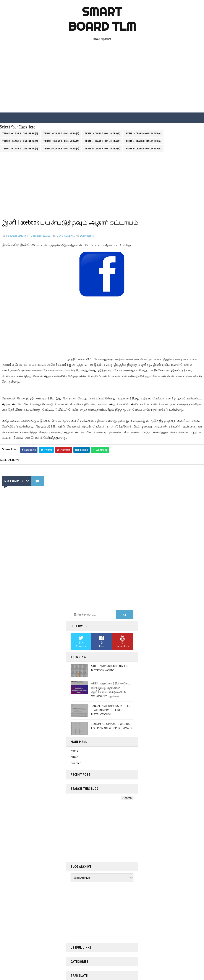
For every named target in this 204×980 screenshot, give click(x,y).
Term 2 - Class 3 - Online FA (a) (61, 148)
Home (74, 750)
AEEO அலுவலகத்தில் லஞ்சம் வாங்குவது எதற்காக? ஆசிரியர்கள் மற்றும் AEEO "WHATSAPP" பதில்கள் (111, 689)
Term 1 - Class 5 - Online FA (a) (20, 140)
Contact (76, 763)
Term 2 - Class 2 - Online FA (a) (20, 148)
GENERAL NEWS (65, 235)
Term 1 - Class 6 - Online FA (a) (61, 140)
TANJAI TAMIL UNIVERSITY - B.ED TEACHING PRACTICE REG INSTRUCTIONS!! (111, 709)
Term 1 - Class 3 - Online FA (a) (102, 133)
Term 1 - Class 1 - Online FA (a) (20, 133)
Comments (87, 235)
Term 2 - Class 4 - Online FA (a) (102, 148)
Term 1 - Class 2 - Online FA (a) (61, 133)
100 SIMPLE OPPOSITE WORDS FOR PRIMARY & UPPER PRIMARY (112, 725)
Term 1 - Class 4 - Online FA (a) (143, 133)
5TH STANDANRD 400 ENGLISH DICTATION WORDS (110, 668)
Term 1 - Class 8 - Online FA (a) (143, 140)
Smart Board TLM (102, 19)
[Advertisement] (102, 78)
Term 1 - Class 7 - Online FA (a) (102, 140)
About (74, 756)
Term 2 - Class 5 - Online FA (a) (143, 148)
